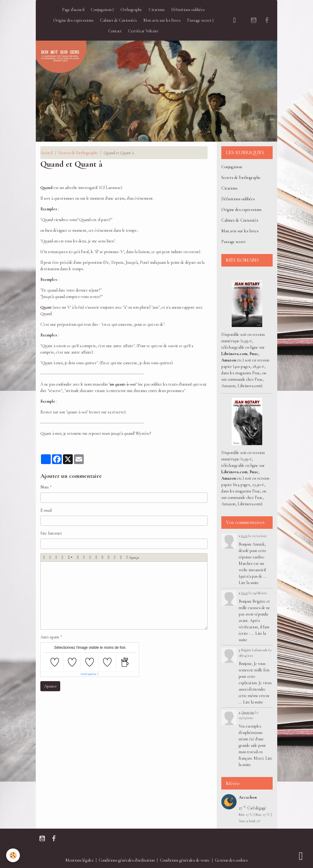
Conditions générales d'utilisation (127, 860)
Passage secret (200, 20)
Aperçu (133, 557)
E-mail (46, 510)
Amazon (229, 360)
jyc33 (244, 536)
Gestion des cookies (231, 860)
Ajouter (50, 686)
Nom (44, 487)
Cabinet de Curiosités (118, 20)
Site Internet (51, 533)
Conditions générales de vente (185, 860)
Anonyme (248, 712)
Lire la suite (249, 583)
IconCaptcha (88, 674)
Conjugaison (102, 10)
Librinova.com (234, 354)
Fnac (254, 354)
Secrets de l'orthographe (78, 153)
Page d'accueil (73, 10)
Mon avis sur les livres (162, 20)
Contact (115, 31)
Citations (157, 10)
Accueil (46, 153)
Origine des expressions (73, 20)
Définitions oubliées (188, 10)
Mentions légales (79, 860)
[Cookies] (13, 855)
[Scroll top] (301, 856)
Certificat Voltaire (143, 31)
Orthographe (131, 10)
